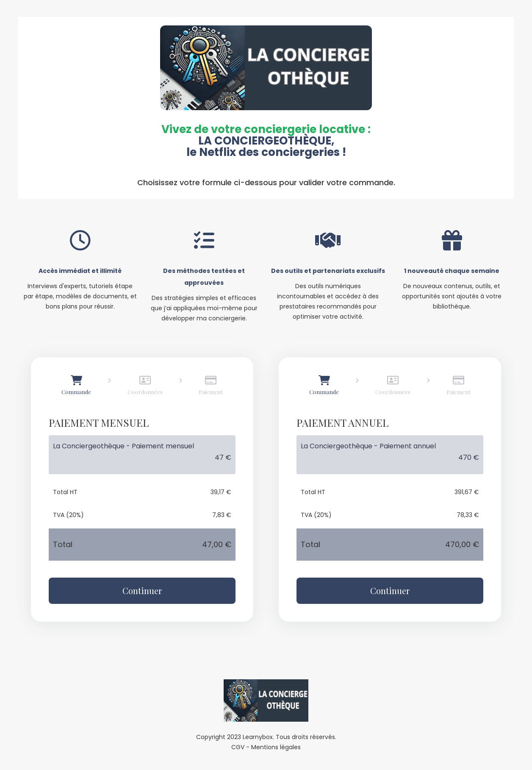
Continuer (142, 591)
